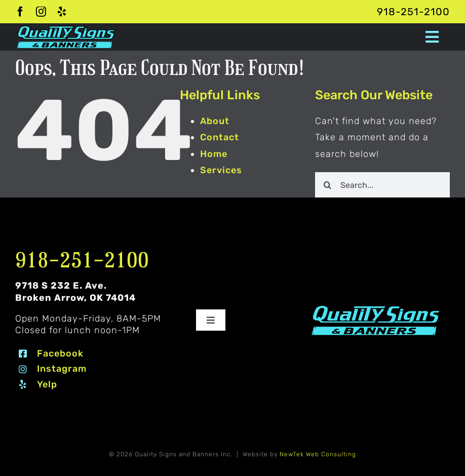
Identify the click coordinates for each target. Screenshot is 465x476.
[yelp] (62, 12)
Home (214, 154)
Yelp (47, 384)
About (215, 121)
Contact (220, 137)
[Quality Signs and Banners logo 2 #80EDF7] (376, 308)
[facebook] (21, 12)
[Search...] (382, 185)
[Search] (328, 185)
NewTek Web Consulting (318, 454)
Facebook (60, 353)
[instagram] (41, 12)
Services (221, 170)
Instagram (62, 369)
